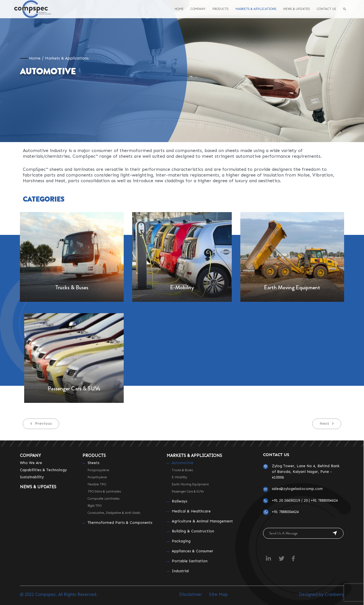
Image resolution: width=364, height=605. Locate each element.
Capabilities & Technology (43, 470)
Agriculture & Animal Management (202, 521)
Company (30, 456)
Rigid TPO (95, 506)
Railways (179, 501)
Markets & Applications (194, 456)
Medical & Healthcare (191, 511)
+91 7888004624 (324, 500)
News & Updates (38, 487)
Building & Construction (193, 531)
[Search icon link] (345, 9)
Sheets (93, 463)
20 (306, 500)
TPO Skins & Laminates (104, 492)
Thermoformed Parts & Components (120, 523)
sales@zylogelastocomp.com (297, 489)
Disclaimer (191, 594)
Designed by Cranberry (321, 594)
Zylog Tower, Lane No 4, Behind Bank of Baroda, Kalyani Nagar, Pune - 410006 (306, 472)
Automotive (183, 463)
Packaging (181, 541)
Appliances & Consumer (193, 551)
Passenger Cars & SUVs (74, 388)
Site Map (218, 594)
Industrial (180, 571)
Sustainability (32, 477)
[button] (41, 424)
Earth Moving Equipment (292, 287)
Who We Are (31, 463)
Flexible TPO (97, 484)
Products (94, 456)
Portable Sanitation (190, 561)
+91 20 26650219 (286, 500)
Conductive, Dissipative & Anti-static (114, 513)
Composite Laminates (104, 499)
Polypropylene (98, 470)
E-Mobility (182, 287)
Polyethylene (97, 477)
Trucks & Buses (72, 287)
